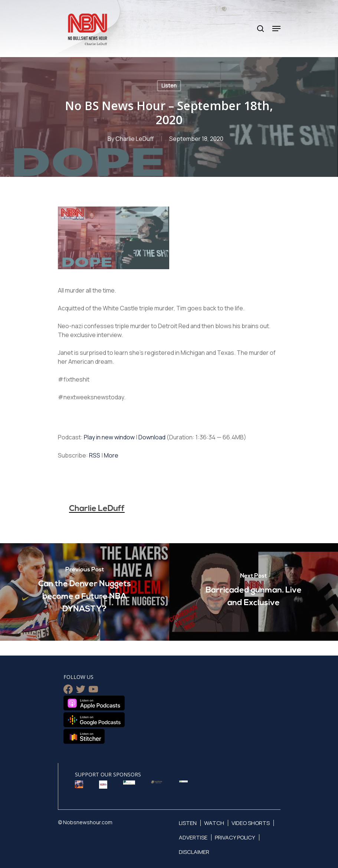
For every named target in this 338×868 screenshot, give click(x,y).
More (111, 455)
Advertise (193, 837)
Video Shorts (251, 823)
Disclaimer (194, 852)
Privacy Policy (235, 837)
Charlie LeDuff (135, 139)
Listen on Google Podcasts (94, 720)
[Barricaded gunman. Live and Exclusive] (254, 592)
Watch (214, 823)
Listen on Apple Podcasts (94, 703)
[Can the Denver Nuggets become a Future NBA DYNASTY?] (85, 592)
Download (152, 437)
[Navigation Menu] (276, 29)
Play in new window (109, 437)
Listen (169, 85)
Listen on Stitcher (84, 736)
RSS (95, 455)
